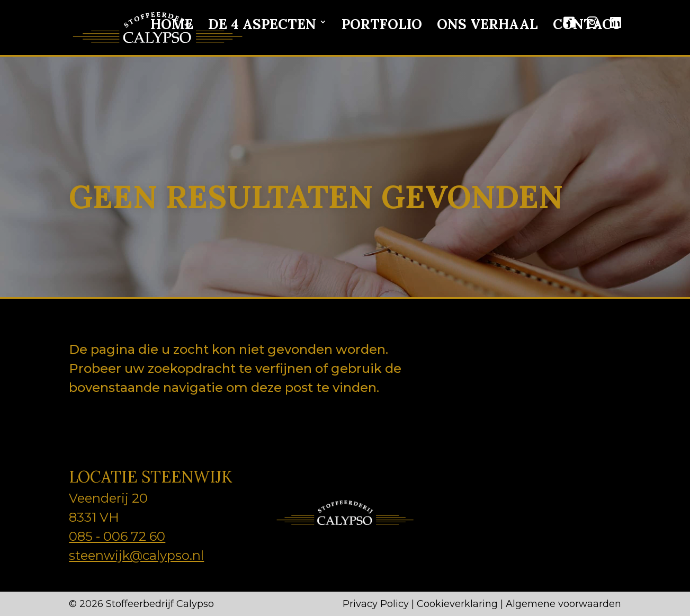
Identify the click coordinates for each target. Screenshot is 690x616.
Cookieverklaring (457, 604)
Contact (587, 25)
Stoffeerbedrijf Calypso (160, 604)
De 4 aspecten (262, 25)
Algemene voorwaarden (563, 604)
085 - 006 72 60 (117, 536)
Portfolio (382, 25)
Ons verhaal (487, 25)
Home (172, 25)
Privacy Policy (376, 604)
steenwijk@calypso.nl (136, 555)
